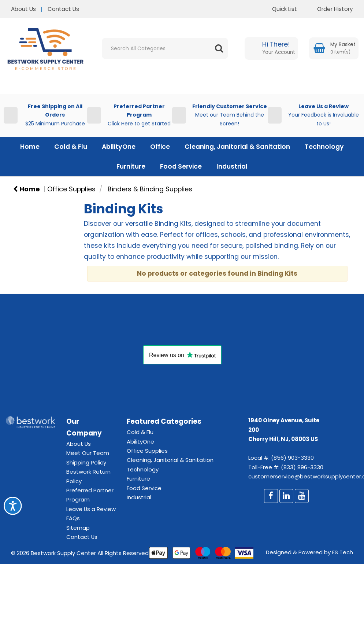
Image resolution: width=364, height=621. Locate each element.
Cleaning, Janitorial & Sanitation (237, 147)
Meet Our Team (88, 453)
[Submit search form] (219, 48)
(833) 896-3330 (302, 467)
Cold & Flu (71, 147)
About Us (23, 9)
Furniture (131, 166)
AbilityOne (119, 147)
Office (160, 147)
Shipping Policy (86, 462)
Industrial (232, 166)
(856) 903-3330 (292, 458)
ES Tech (343, 553)
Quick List (279, 9)
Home (30, 147)
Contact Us (63, 9)
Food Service (181, 166)
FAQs (73, 518)
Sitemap (78, 528)
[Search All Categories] (165, 48)
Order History (330, 9)
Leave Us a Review (91, 509)
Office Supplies (71, 189)
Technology (324, 147)
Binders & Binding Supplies (150, 189)
